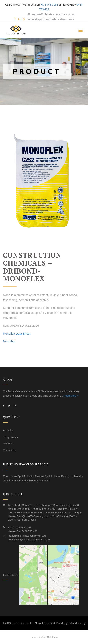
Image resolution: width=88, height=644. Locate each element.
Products (8, 444)
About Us (8, 430)
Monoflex (9, 341)
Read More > (71, 396)
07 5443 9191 (50, 4)
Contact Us (9, 450)
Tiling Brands (10, 437)
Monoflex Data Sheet (17, 333)
